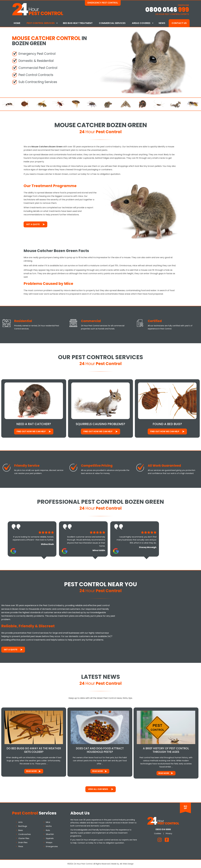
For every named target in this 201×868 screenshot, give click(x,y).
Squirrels (50, 838)
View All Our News (98, 789)
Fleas (21, 846)
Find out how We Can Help (31, 431)
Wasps (49, 842)
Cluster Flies (24, 838)
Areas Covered (141, 23)
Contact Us (179, 23)
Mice (48, 822)
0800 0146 (167, 10)
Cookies (158, 833)
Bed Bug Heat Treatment (78, 23)
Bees (21, 830)
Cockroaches (25, 834)
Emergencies (52, 846)
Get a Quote (33, 224)
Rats (48, 830)
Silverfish (50, 834)
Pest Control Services (41, 23)
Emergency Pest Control (103, 3)
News (162, 23)
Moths (49, 826)
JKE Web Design (127, 864)
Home (17, 23)
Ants (20, 822)
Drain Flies (23, 842)
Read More (31, 771)
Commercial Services (112, 23)
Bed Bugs (23, 826)
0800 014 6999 (163, 829)
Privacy (169, 833)
